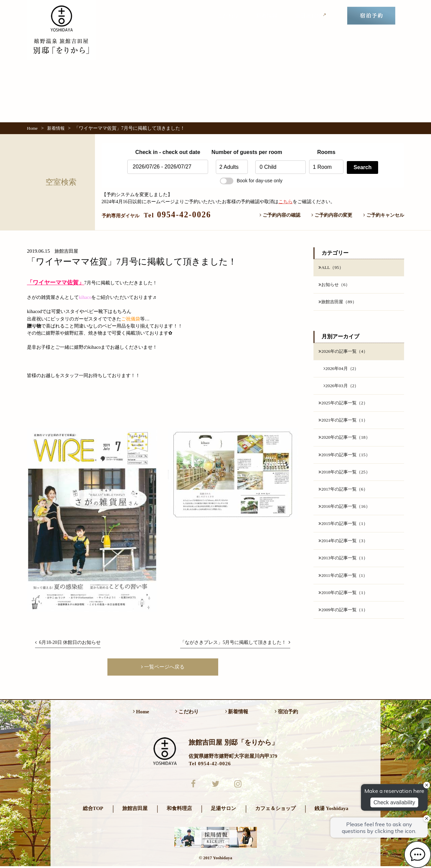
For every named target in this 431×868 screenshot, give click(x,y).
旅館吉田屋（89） (339, 303)
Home (32, 128)
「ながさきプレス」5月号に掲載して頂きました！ (235, 642)
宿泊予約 (286, 712)
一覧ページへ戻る (163, 667)
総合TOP (93, 810)
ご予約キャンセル (384, 215)
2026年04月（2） (342, 370)
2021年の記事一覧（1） (345, 423)
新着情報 (267, 16)
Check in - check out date (168, 152)
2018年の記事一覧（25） (346, 475)
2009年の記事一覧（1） (345, 615)
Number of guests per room (232, 152)
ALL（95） (331, 268)
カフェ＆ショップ (275, 810)
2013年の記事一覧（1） (345, 563)
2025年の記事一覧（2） (345, 405)
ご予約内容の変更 (332, 215)
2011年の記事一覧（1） (345, 580)
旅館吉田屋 (135, 810)
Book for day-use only (251, 181)
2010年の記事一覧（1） (345, 598)
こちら (286, 201)
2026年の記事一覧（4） (345, 352)
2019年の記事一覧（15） (346, 458)
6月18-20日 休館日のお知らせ (68, 642)
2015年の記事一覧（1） (345, 528)
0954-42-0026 (177, 214)
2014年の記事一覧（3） (345, 545)
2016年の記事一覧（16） (346, 510)
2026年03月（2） (342, 387)
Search (362, 167)
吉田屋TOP (311, 15)
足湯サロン (223, 810)
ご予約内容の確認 (280, 215)
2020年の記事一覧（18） (346, 440)
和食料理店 (179, 810)
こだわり (228, 16)
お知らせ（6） (335, 285)
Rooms (326, 152)
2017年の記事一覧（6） (345, 493)
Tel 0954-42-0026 (210, 764)
